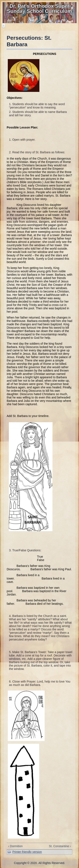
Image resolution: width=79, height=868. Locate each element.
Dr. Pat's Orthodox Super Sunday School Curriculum (39, 9)
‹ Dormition (15, 846)
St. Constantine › (60, 846)
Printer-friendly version (27, 852)
